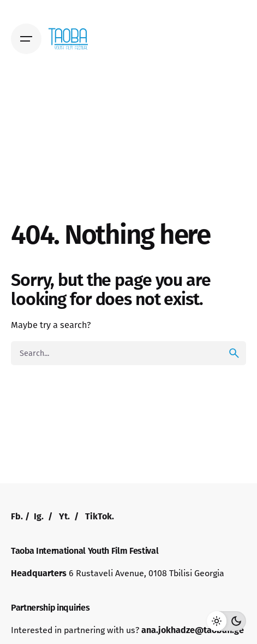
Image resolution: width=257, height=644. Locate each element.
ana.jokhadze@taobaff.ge (193, 630)
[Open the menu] (26, 39)
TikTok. (100, 516)
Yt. (64, 516)
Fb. (17, 516)
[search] (234, 353)
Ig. (39, 516)
